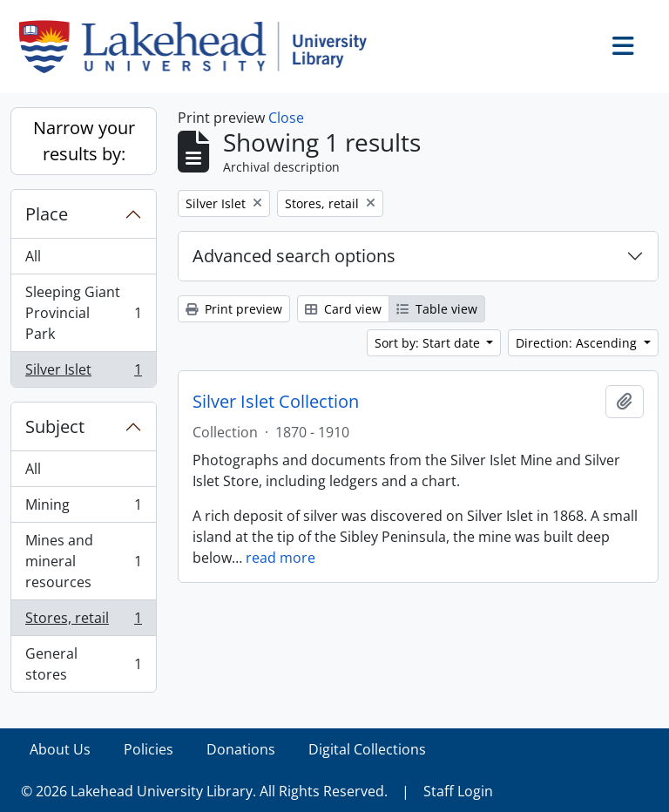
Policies (149, 749)
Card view (343, 309)
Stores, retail (83, 622)
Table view (437, 309)
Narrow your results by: (84, 141)
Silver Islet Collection (276, 402)
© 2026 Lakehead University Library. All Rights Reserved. (204, 791)
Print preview (234, 309)
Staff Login (458, 791)
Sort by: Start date (429, 343)
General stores (83, 664)
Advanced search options (294, 256)
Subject (55, 426)
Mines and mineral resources (83, 561)
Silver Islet (83, 373)
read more (280, 558)
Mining (83, 508)
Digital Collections (367, 749)
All (33, 256)
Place (47, 214)
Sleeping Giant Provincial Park (83, 313)
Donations (241, 749)
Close (286, 118)
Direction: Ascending (578, 343)
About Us (60, 749)
